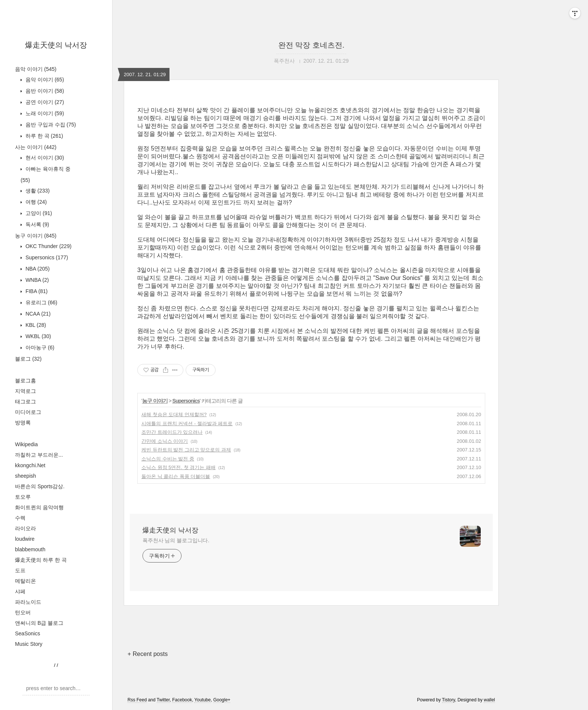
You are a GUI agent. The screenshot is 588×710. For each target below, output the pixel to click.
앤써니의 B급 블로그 (39, 623)
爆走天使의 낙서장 (56, 45)
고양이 (38, 213)
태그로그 (25, 402)
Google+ (222, 700)
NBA (37, 269)
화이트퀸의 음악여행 (39, 507)
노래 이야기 (44, 113)
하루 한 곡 (43, 136)
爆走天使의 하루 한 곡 (41, 560)
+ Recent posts (148, 654)
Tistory (449, 700)
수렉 (20, 518)
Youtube (202, 700)
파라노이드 (28, 602)
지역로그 (25, 391)
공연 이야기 (44, 102)
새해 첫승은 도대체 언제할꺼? (174, 414)
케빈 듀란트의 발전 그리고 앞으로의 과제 (186, 450)
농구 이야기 (36, 236)
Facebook (182, 700)
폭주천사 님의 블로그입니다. (176, 540)
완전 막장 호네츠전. (311, 45)
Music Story (29, 644)
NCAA (37, 314)
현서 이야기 (44, 158)
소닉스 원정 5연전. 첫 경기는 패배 (178, 467)
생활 (37, 191)
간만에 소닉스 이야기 (165, 441)
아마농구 (39, 347)
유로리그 (41, 302)
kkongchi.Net (30, 465)
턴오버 (23, 612)
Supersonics (46, 257)
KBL (35, 325)
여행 (35, 202)
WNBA (36, 280)
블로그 (28, 359)
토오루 (23, 497)
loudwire (25, 539)
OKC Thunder (48, 246)
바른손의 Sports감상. (40, 486)
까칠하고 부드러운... (39, 455)
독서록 (37, 224)
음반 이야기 (44, 91)
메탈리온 (25, 581)
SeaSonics (28, 633)
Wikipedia (26, 444)
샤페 (20, 591)
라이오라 (25, 528)
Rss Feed (137, 700)
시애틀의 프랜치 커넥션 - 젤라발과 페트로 (187, 423)
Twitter (163, 700)
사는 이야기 (36, 147)
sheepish (25, 476)
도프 (20, 570)
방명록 (23, 423)
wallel (489, 700)
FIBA (36, 291)
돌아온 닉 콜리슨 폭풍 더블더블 (176, 476)
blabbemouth (30, 549)
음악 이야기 (36, 69)
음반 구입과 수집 (50, 125)
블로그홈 (25, 381)
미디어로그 (28, 412)
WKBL (37, 336)
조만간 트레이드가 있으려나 (172, 432)
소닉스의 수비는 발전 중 (168, 459)
